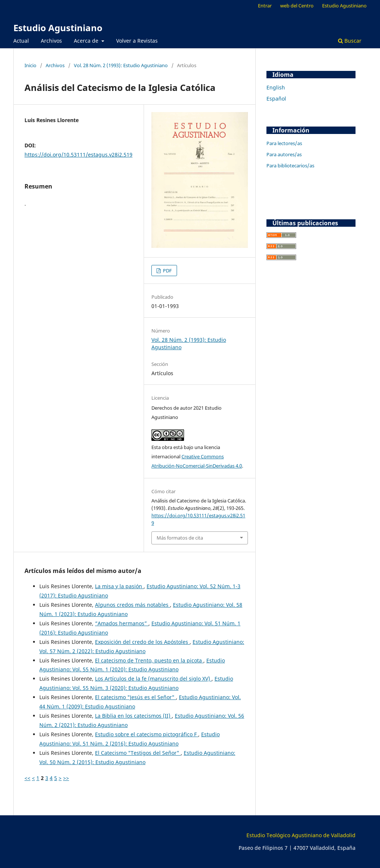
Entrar (265, 6)
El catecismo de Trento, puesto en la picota (149, 660)
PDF (167, 271)
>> (66, 778)
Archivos (51, 41)
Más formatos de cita (180, 538)
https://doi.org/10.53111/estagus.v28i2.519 (78, 155)
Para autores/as (284, 154)
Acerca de (87, 41)
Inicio (30, 65)
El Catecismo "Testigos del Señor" (138, 753)
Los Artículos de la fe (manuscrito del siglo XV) (153, 679)
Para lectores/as (284, 143)
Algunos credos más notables (132, 605)
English (276, 87)
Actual (21, 41)
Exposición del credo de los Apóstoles (142, 642)
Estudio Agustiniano (58, 28)
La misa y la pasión (119, 586)
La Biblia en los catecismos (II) (133, 716)
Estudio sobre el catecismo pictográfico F (147, 734)
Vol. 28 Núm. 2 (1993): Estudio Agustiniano (121, 65)
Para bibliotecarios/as (290, 166)
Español (276, 99)
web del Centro (297, 6)
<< (27, 778)
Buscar (350, 41)
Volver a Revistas (137, 41)
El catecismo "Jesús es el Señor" (135, 697)
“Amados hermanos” (122, 623)
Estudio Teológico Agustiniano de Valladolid (301, 835)
